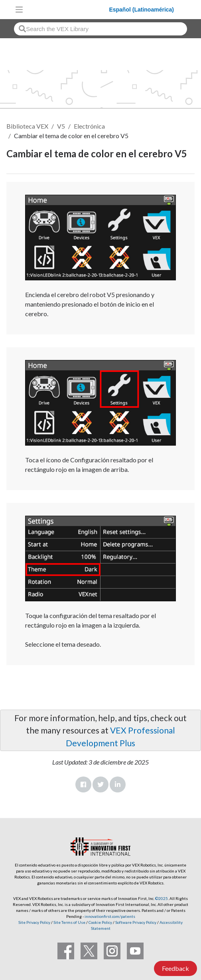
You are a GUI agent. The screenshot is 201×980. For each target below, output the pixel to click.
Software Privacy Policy (136, 922)
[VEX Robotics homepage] (68, 9)
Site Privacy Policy (34, 922)
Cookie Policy (100, 922)
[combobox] (100, 29)
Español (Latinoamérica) (141, 10)
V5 (61, 126)
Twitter (100, 784)
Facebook (83, 784)
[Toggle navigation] (19, 10)
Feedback (175, 968)
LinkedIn (118, 784)
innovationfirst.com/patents (110, 916)
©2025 (162, 898)
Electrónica (89, 126)
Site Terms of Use (69, 922)
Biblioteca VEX (27, 126)
